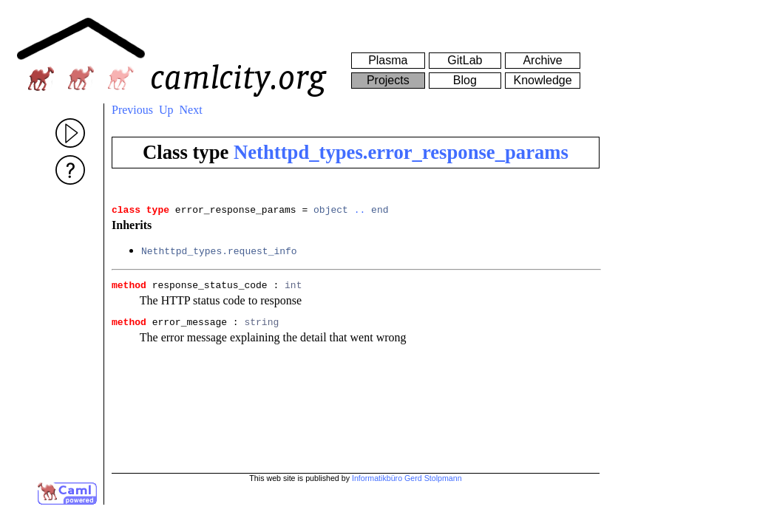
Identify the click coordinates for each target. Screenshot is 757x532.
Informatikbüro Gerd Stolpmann (407, 478)
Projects (388, 80)
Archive (542, 60)
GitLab (465, 60)
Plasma (388, 60)
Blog (465, 80)
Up (166, 110)
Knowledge (542, 80)
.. (360, 211)
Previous (132, 110)
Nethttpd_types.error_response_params (401, 152)
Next (191, 110)
